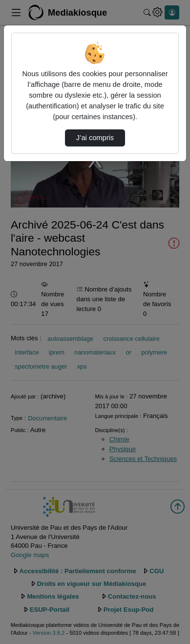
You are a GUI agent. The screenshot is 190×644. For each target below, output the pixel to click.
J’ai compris (95, 138)
